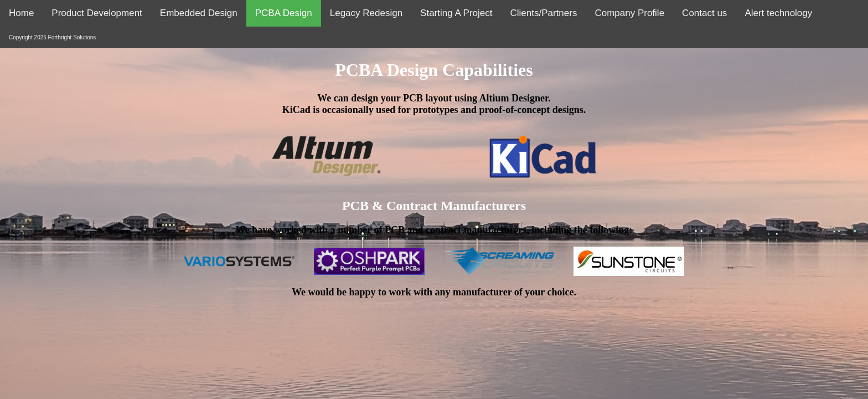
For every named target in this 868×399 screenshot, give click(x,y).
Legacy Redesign (366, 13)
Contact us (704, 13)
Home (21, 13)
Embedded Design (199, 13)
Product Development (97, 13)
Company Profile (629, 13)
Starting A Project (456, 13)
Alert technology (778, 13)
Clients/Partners (544, 13)
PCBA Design (284, 13)
